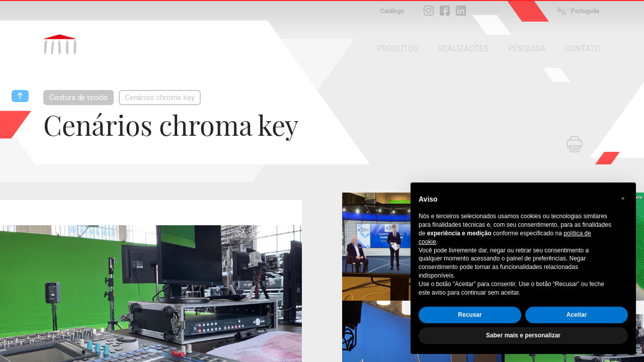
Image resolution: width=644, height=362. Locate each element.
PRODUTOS (398, 49)
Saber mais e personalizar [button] (523, 335)
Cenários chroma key (160, 98)
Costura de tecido (78, 98)
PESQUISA (527, 49)
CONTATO (582, 49)
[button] (623, 199)
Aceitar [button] (577, 315)
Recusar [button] (470, 315)
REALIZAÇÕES (463, 49)
